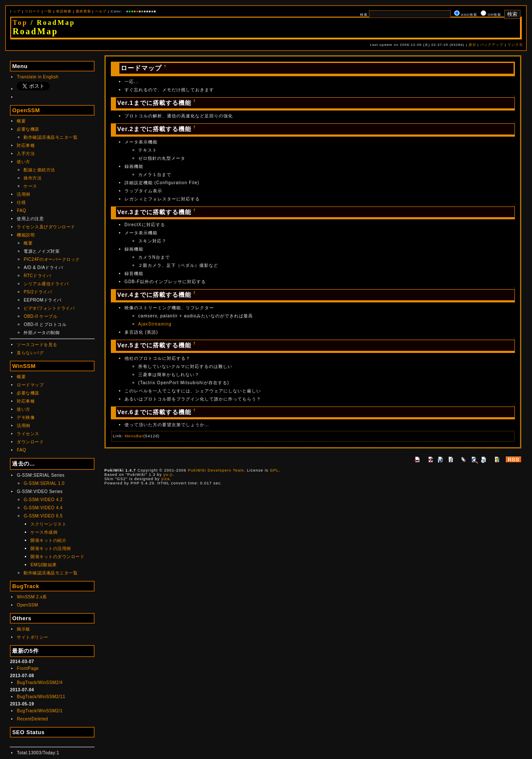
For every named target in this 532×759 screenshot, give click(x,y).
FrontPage (28, 668)
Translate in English (37, 77)
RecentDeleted (32, 719)
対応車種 (26, 145)
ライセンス (28, 434)
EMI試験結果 (43, 565)
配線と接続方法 (39, 170)
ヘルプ (101, 11)
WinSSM (24, 366)
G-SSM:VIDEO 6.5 (43, 516)
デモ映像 (26, 417)
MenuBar (134, 436)
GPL (274, 470)
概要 (21, 121)
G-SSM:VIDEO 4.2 (43, 500)
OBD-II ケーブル (40, 316)
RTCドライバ (37, 276)
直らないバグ (30, 353)
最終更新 (83, 11)
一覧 (48, 11)
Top (20, 22)
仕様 (21, 202)
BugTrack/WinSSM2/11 (41, 697)
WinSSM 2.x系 (32, 597)
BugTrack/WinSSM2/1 (40, 711)
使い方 (24, 162)
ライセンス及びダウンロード (46, 227)
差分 (473, 45)
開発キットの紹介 (48, 540)
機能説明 (26, 235)
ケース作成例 (44, 532)
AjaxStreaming (155, 324)
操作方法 (33, 178)
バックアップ (492, 45)
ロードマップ (30, 385)
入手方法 (26, 154)
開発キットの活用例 (51, 548)
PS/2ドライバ (38, 292)
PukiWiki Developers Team (216, 470)
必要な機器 (28, 129)
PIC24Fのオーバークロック (52, 259)
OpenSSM (26, 110)
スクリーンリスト (48, 524)
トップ (15, 11)
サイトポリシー (33, 637)
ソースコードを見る (37, 345)
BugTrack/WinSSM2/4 (40, 683)
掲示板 (24, 629)
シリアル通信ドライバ (46, 284)
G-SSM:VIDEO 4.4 (43, 508)
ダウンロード (30, 442)
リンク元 (515, 45)
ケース (30, 186)
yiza (166, 479)
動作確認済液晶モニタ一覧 (51, 137)
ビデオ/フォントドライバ (49, 308)
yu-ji (168, 475)
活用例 (24, 194)
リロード (33, 11)
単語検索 (64, 11)
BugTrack (25, 586)
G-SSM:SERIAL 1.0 (44, 483)
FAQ (21, 211)
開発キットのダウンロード (57, 557)
